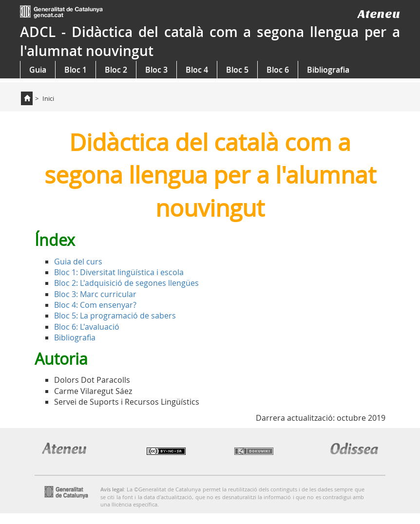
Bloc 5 (237, 70)
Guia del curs (78, 262)
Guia (38, 70)
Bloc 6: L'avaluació (87, 327)
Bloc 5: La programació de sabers (115, 316)
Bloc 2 (116, 70)
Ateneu (379, 14)
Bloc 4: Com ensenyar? (95, 305)
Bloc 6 (278, 70)
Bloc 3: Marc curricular (95, 294)
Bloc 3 (156, 70)
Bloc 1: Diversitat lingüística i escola (119, 272)
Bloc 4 (197, 70)
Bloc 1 (76, 70)
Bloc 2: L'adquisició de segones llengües (126, 283)
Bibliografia (328, 70)
